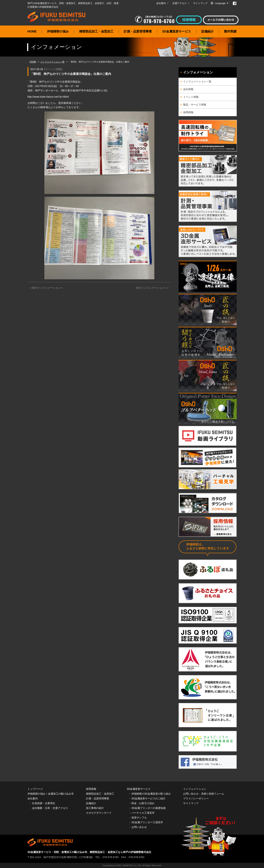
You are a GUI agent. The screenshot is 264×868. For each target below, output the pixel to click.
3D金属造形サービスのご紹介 (148, 798)
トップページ (35, 789)
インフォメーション (198, 72)
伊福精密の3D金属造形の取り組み (151, 794)
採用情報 (188, 112)
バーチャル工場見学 (143, 813)
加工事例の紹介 (95, 808)
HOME (32, 31)
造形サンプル (139, 818)
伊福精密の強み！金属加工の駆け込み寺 (51, 794)
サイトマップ (200, 3)
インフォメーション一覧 (52, 62)
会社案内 (161, 3)
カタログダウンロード (99, 813)
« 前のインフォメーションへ (47, 288)
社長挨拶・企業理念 (44, 803)
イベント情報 (53, 69)
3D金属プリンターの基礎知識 (148, 808)
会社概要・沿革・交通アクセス (50, 808)
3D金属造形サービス (176, 31)
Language (220, 3)
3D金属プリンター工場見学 (147, 822)
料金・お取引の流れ (143, 803)
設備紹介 (208, 31)
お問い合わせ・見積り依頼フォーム (204, 794)
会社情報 (188, 89)
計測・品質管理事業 (138, 31)
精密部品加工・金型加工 (96, 31)
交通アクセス (179, 3)
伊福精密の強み (58, 31)
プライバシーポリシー (196, 798)
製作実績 (230, 31)
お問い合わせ (139, 827)
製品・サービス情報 (195, 105)
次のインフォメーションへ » (152, 288)
